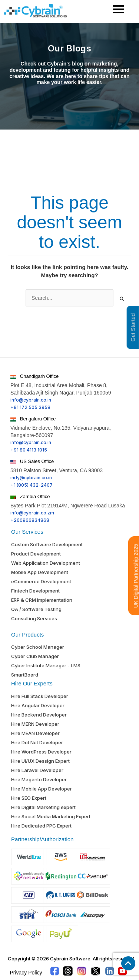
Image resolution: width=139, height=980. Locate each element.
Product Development (36, 554)
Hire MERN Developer (35, 724)
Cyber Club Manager (35, 656)
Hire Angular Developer (38, 705)
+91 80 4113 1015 (29, 450)
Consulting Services (34, 618)
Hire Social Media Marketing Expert (51, 816)
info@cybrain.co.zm (32, 513)
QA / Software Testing (36, 609)
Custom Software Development (47, 544)
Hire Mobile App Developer (42, 789)
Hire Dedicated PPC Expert (41, 826)
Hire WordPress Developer (41, 752)
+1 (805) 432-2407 (32, 485)
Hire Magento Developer (39, 779)
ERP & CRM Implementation (42, 600)
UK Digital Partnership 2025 (136, 576)
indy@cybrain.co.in (31, 478)
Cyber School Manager (38, 647)
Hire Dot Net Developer (37, 742)
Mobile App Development (40, 572)
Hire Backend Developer (39, 715)
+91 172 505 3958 (30, 407)
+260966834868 (30, 520)
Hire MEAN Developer (35, 733)
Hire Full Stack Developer (40, 696)
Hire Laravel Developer (37, 770)
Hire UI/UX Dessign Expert (40, 761)
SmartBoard (25, 675)
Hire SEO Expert (29, 798)
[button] (128, 963)
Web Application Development (46, 563)
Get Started (133, 327)
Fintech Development (35, 591)
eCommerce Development (41, 581)
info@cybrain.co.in (31, 400)
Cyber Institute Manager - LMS (46, 665)
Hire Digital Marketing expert (43, 807)
